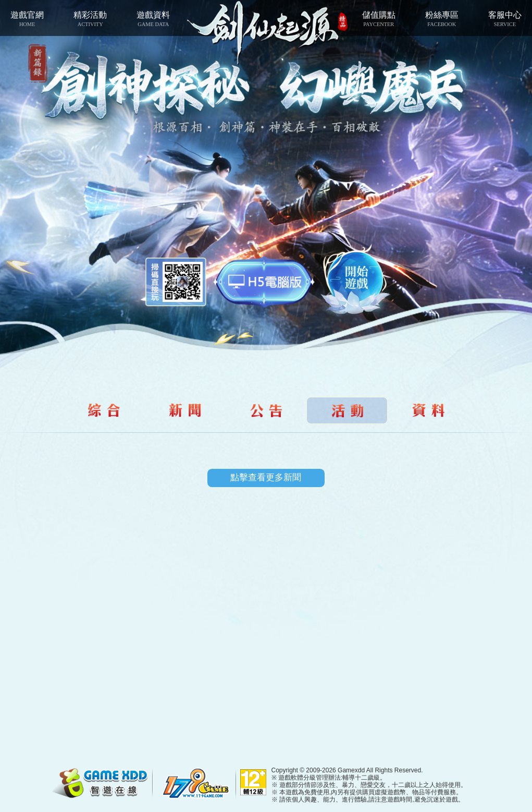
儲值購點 (379, 19)
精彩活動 (90, 19)
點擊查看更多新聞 (266, 477)
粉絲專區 (442, 19)
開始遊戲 (356, 280)
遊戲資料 (153, 19)
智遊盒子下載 (264, 282)
